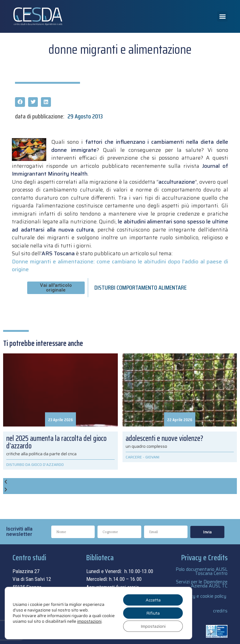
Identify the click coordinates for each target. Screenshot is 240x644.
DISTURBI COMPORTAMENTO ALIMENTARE (140, 287)
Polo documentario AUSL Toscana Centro (202, 571)
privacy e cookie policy (203, 596)
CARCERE (134, 457)
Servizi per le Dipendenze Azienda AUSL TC (202, 584)
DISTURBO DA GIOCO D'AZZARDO (35, 464)
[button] (222, 16)
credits (220, 611)
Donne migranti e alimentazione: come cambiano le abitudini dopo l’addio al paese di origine (120, 266)
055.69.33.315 (36, 595)
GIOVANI (152, 457)
